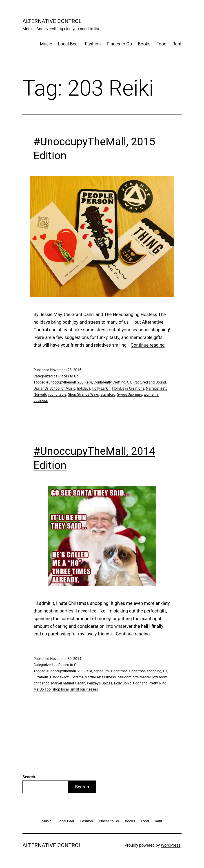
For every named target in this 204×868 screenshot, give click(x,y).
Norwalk (40, 394)
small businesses (84, 689)
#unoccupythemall (61, 382)
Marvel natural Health (68, 683)
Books (144, 44)
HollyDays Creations (128, 388)
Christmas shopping (145, 671)
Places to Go (119, 44)
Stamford (108, 394)
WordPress (171, 845)
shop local (61, 689)
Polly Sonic (123, 683)
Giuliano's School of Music (54, 388)
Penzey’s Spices (100, 683)
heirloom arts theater (134, 677)
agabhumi (102, 671)
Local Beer (69, 44)
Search (29, 777)
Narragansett (156, 388)
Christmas (119, 671)
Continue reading (148, 345)
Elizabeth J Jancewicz (51, 677)
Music (46, 44)
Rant (177, 44)
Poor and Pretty (145, 683)
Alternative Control (52, 21)
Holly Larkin (101, 388)
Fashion (93, 44)
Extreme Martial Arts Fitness (93, 677)
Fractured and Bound (149, 382)
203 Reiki (85, 382)
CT (129, 382)
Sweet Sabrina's (130, 394)
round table (57, 394)
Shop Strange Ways (83, 394)
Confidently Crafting (110, 382)
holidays (83, 388)
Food (161, 44)
